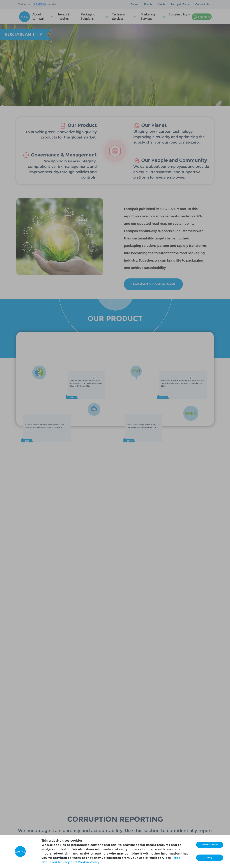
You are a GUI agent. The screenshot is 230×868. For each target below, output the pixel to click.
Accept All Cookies (210, 845)
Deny (210, 858)
